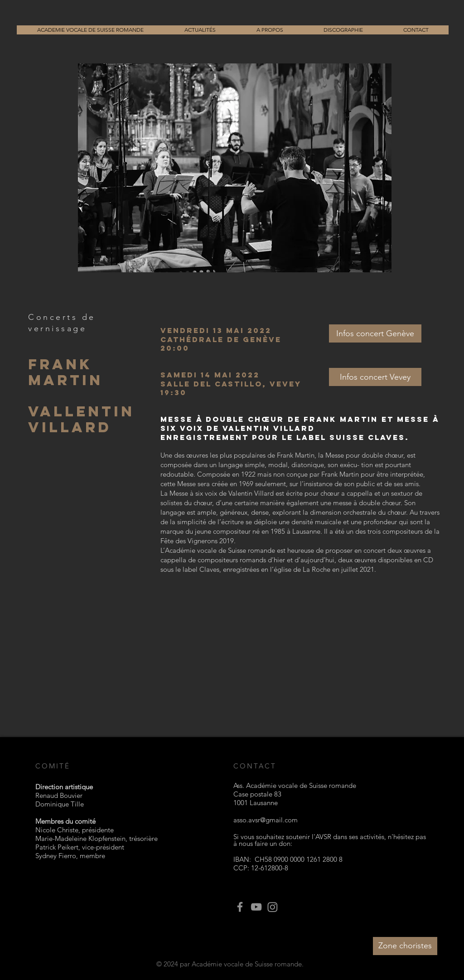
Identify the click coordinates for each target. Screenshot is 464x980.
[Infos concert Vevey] (375, 377)
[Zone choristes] (405, 946)
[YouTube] (256, 907)
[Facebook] (240, 907)
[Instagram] (273, 907)
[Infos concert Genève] (375, 333)
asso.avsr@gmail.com (266, 820)
